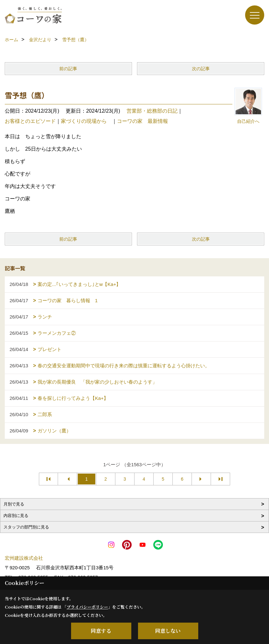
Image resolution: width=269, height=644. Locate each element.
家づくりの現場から (86, 121)
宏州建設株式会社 (24, 558)
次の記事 (201, 69)
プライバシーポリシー (87, 607)
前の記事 (68, 69)
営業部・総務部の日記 (152, 111)
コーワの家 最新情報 (142, 121)
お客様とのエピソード (30, 121)
